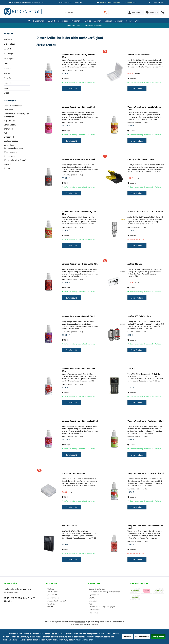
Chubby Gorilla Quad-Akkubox (141, 159)
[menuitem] (163, 12)
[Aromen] (98, 21)
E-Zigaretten (9, 44)
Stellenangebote (11, 141)
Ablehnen (128, 637)
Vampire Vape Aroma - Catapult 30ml (78, 316)
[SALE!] (138, 21)
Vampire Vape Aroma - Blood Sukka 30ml (80, 264)
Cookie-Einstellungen (13, 106)
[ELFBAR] (51, 21)
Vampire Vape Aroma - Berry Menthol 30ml (78, 56)
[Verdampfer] (76, 21)
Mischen (7, 73)
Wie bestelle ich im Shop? (15, 160)
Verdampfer (9, 59)
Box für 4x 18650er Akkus (139, 55)
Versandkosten (80, 622)
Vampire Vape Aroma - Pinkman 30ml (78, 107)
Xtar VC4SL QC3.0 (70, 526)
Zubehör (7, 78)
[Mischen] (108, 21)
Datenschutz (9, 156)
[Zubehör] (119, 21)
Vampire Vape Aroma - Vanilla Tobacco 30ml (144, 108)
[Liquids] (88, 21)
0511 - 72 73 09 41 (14, 598)
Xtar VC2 (131, 369)
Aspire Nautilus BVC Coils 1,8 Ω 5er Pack (145, 212)
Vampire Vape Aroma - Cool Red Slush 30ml (79, 370)
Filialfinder (8, 110)
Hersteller (8, 83)
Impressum (8, 129)
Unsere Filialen (157, 2)
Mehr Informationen (85, 640)
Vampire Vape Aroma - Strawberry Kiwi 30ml (79, 213)
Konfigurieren (158, 637)
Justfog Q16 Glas (135, 264)
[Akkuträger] (63, 21)
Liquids (7, 63)
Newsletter (9, 164)
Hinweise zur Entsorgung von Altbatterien (16, 115)
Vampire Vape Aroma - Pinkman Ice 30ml (80, 421)
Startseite (8, 39)
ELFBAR (7, 49)
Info (134, 2)
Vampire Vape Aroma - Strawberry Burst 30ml (145, 527)
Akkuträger (9, 54)
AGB (6, 133)
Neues (6, 88)
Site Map (92, 598)
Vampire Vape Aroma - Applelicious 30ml (145, 421)
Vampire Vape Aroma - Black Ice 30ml (78, 159)
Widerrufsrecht (10, 152)
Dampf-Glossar (10, 125)
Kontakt (7, 168)
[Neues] (129, 21)
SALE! (6, 93)
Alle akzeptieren (142, 637)
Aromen (7, 68)
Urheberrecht (10, 137)
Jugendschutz (10, 121)
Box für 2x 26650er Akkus (73, 473)
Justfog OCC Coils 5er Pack (139, 316)
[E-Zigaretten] (39, 21)
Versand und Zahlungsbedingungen (13, 146)
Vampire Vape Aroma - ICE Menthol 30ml (146, 473)
